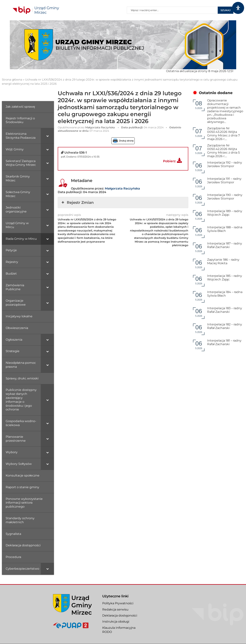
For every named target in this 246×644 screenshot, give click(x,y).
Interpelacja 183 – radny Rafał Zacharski (225, 310)
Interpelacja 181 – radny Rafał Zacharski (224, 342)
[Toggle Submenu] (47, 136)
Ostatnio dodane (216, 93)
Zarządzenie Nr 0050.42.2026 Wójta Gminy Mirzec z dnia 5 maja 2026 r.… (223, 151)
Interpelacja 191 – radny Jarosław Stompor (224, 180)
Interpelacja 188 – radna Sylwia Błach (225, 229)
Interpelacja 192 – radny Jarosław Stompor (225, 164)
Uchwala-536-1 (76, 153)
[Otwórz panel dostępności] (238, 8)
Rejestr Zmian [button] (77, 202)
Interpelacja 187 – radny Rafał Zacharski (225, 245)
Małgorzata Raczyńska (100, 127)
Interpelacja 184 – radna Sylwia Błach (225, 294)
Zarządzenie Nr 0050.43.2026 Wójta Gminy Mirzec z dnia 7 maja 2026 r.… (223, 134)
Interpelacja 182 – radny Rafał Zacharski (225, 326)
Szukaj (226, 10)
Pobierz (169, 161)
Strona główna (12, 80)
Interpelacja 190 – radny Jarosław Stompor (225, 197)
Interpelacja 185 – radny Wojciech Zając (225, 278)
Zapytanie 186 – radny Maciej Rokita (223, 261)
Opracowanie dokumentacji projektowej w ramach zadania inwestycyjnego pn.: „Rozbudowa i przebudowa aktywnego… (225, 111)
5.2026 (199, 105)
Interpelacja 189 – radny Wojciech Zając (225, 213)
